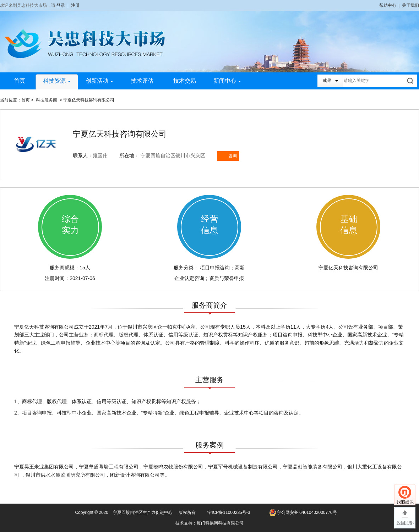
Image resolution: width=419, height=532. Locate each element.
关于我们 (410, 5)
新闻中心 (227, 81)
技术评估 (142, 81)
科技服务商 (47, 100)
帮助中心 (388, 5)
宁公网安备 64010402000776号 (307, 512)
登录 (61, 5)
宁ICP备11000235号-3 (229, 512)
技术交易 (185, 81)
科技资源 (57, 81)
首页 (20, 81)
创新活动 (99, 81)
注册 (75, 5)
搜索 (411, 81)
